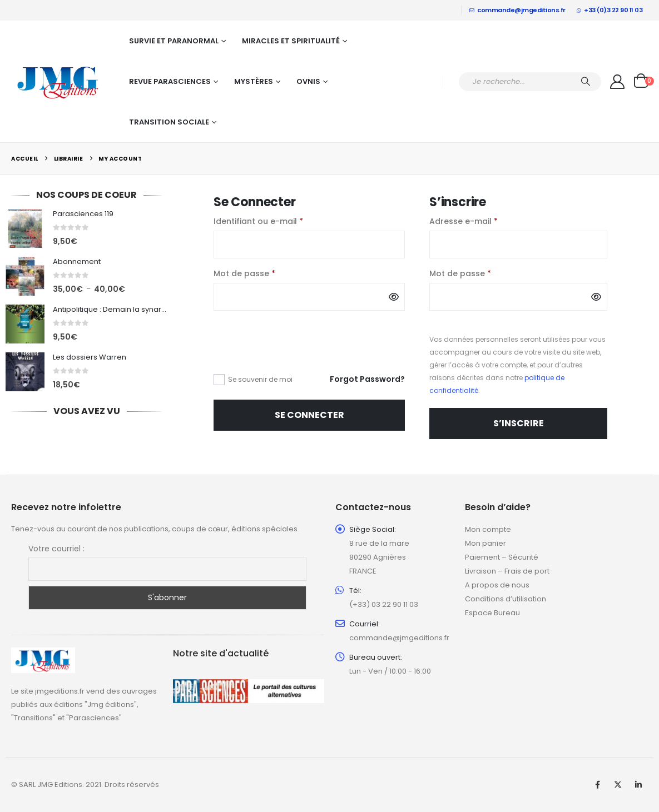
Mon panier (485, 543)
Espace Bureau (492, 613)
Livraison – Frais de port (507, 571)
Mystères (254, 81)
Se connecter (309, 415)
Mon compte (488, 529)
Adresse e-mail (486, 221)
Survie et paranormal (174, 41)
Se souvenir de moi (260, 379)
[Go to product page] (25, 228)
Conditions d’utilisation (506, 599)
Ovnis (308, 81)
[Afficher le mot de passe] (394, 297)
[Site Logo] (58, 82)
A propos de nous (497, 585)
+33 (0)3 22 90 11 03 (610, 10)
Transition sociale (169, 122)
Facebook (597, 785)
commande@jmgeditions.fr (517, 10)
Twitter (618, 785)
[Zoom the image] (43, 654)
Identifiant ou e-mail (281, 221)
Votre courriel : (56, 549)
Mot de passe (267, 273)
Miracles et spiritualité (291, 41)
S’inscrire (519, 423)
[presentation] (290, 348)
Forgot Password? (367, 379)
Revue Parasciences (170, 81)
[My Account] (618, 82)
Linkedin (638, 785)
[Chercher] (586, 82)
